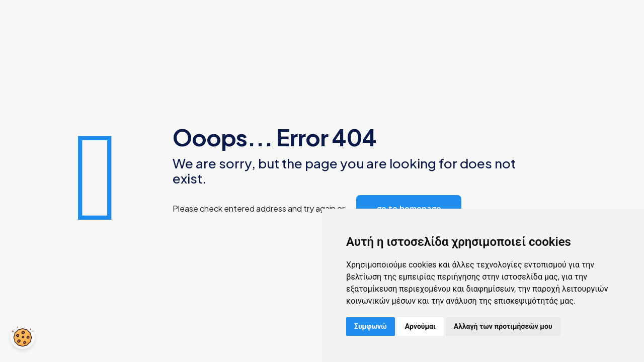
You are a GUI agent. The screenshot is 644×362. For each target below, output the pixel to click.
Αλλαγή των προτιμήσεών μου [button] (503, 326)
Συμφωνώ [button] (371, 326)
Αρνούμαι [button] (420, 326)
